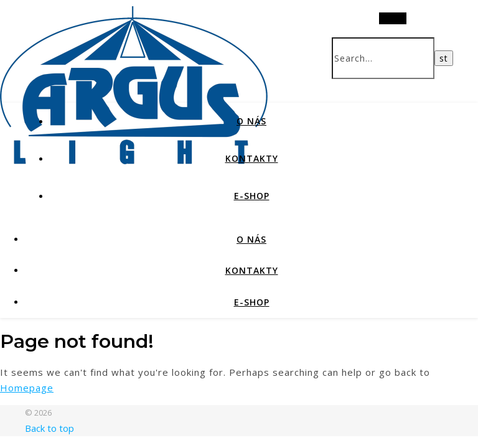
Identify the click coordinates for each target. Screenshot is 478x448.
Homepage (27, 388)
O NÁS (251, 121)
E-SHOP (252, 196)
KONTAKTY (252, 158)
